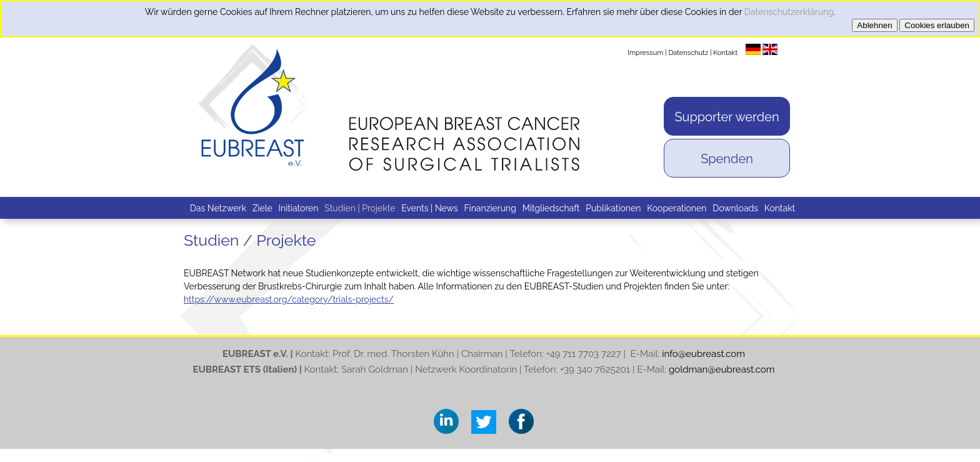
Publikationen (613, 208)
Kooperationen (677, 208)
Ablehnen (874, 25)
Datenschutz (688, 53)
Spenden (727, 159)
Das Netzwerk (218, 208)
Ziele (262, 208)
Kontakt (725, 53)
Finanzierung (490, 208)
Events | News (429, 208)
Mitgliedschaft (551, 208)
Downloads (735, 208)
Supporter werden (727, 117)
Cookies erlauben (937, 25)
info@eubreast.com (703, 354)
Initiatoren (299, 208)
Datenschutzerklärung (789, 12)
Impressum (645, 53)
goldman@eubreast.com (722, 369)
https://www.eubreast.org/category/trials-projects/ (289, 299)
